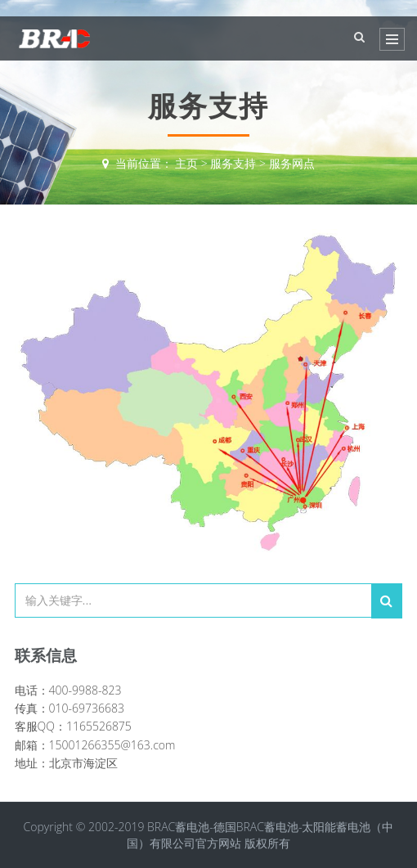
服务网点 (292, 163)
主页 (186, 163)
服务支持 (233, 163)
